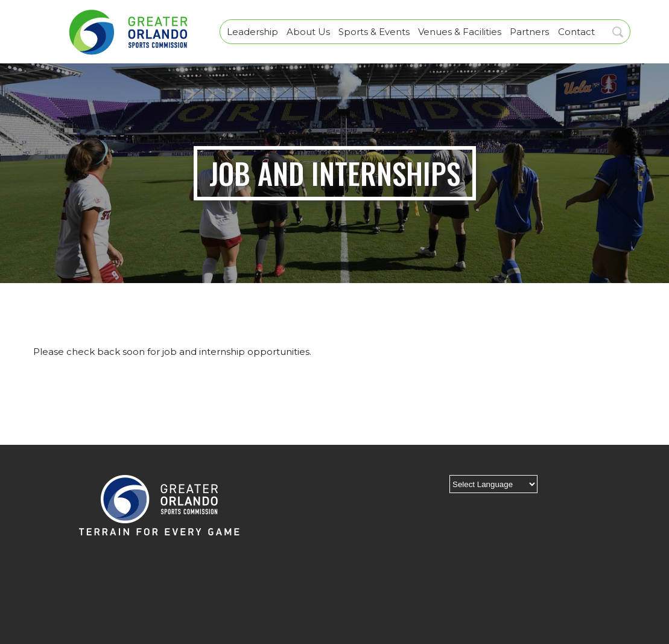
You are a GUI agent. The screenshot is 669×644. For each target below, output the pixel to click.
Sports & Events (374, 32)
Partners (529, 32)
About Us (308, 32)
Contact (576, 32)
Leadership (252, 32)
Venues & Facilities (460, 32)
